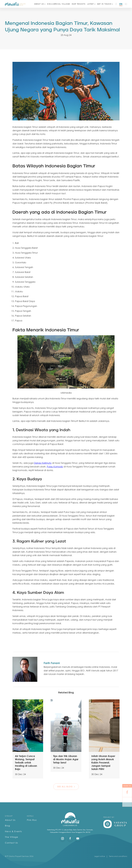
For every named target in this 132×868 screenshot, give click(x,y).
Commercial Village (59, 4)
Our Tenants (79, 4)
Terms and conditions (118, 856)
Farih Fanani (52, 663)
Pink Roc (32, 820)
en (121, 4)
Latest (91, 4)
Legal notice (100, 856)
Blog (8, 826)
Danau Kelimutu (43, 463)
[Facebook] (127, 792)
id (126, 4)
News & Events (13, 831)
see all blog (65, 787)
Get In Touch (104, 4)
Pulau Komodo (55, 467)
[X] (127, 802)
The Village (12, 837)
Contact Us (11, 843)
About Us (39, 4)
